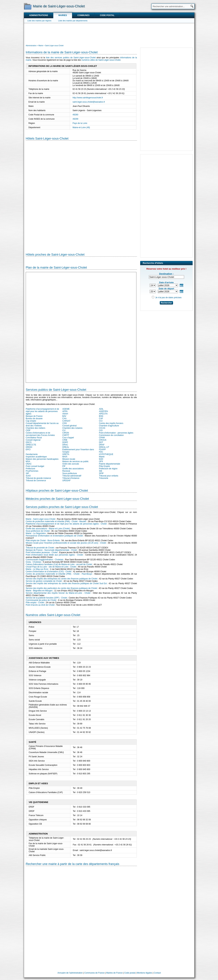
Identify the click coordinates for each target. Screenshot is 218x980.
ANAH (65, 414)
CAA (64, 419)
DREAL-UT (104, 447)
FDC (101, 452)
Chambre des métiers (36, 428)
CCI (101, 421)
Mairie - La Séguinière (36, 533)
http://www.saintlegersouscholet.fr (88, 98)
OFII (101, 461)
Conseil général (69, 426)
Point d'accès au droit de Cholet (40, 605)
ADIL (101, 409)
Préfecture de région (108, 469)
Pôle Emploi (104, 466)
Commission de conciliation (111, 435)
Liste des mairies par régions (39, 21)
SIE (101, 471)
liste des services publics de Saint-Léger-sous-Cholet (71, 58)
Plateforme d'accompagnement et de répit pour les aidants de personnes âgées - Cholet (66, 524)
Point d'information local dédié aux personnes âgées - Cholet (54, 555)
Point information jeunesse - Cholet (42, 552)
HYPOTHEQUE (106, 454)
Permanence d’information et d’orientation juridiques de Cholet (54, 536)
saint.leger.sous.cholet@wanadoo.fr (89, 102)
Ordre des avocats (71, 464)
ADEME (66, 409)
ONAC (29, 464)
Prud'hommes (32, 471)
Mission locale (69, 459)
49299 (75, 119)
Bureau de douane (34, 419)
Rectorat (66, 471)
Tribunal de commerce (36, 481)
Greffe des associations (73, 469)
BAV (64, 416)
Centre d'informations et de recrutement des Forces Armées (40, 434)
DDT (101, 442)
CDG (65, 423)
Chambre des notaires (72, 428)
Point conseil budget (35, 466)
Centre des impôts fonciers (111, 423)
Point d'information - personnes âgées (116, 433)
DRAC (65, 445)
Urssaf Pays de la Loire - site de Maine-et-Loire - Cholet (51, 567)
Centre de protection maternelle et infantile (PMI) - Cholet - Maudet (56, 521)
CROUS (103, 440)
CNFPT (66, 435)
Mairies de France (114, 973)
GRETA (66, 454)
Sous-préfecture (70, 473)
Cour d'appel (68, 438)
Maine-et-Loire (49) (81, 127)
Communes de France (94, 973)
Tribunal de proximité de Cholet (40, 548)
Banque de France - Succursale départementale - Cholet (51, 550)
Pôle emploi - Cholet (35, 603)
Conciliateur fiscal (34, 438)
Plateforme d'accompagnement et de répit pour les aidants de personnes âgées (42, 411)
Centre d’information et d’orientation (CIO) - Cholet (49, 572)
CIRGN (66, 433)
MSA (28, 461)
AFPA (65, 411)
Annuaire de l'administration (70, 973)
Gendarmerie (32, 454)
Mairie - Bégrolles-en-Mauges (39, 591)
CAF (101, 419)
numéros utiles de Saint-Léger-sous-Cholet (101, 60)
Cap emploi (31, 421)
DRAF (102, 445)
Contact (157, 973)
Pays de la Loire (80, 123)
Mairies (63, 15)
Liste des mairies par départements (73, 21)
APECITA (103, 414)
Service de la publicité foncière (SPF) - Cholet (46, 598)
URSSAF (67, 481)
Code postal (107, 15)
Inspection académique (36, 457)
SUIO (28, 476)
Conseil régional (33, 440)
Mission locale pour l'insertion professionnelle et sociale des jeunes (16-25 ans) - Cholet (66, 543)
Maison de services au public (75, 461)
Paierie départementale (110, 464)
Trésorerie (104, 478)
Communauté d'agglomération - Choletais (45, 560)
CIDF (28, 430)
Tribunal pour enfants (109, 476)
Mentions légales (144, 973)
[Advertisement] (109, 33)
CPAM (102, 438)
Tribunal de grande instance (38, 478)
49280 (75, 115)
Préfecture (30, 469)
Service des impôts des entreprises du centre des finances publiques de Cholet (61, 579)
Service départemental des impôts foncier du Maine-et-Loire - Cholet (58, 593)
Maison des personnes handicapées (42, 459)
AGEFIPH (103, 411)
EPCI (28, 450)
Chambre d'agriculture (109, 426)
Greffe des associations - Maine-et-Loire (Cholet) (48, 529)
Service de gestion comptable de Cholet (44, 581)
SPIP (101, 473)
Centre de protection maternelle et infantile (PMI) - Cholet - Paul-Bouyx (59, 574)
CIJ (64, 430)
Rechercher (166, 303)
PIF (64, 466)
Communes (83, 15)
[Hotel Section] (81, 194)
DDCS (29, 442)
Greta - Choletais (33, 562)
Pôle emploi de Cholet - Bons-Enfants (43, 541)
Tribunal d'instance (71, 478)
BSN (101, 416)
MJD (101, 459)
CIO (101, 430)
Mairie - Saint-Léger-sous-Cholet (40, 519)
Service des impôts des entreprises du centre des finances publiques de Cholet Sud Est (66, 583)
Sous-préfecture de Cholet (38, 531)
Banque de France (34, 416)
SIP (27, 473)
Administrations (39, 15)
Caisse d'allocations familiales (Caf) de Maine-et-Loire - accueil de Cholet (59, 564)
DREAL (66, 447)
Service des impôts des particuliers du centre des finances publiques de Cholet (61, 588)
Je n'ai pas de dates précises (168, 298)
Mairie (102, 457)
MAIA (65, 457)
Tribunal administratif (72, 476)
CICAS (102, 428)
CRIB (65, 440)
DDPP (65, 442)
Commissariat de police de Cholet (41, 600)
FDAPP (102, 450)
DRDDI (29, 447)
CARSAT (66, 421)
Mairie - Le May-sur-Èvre (37, 569)
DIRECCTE (31, 445)
